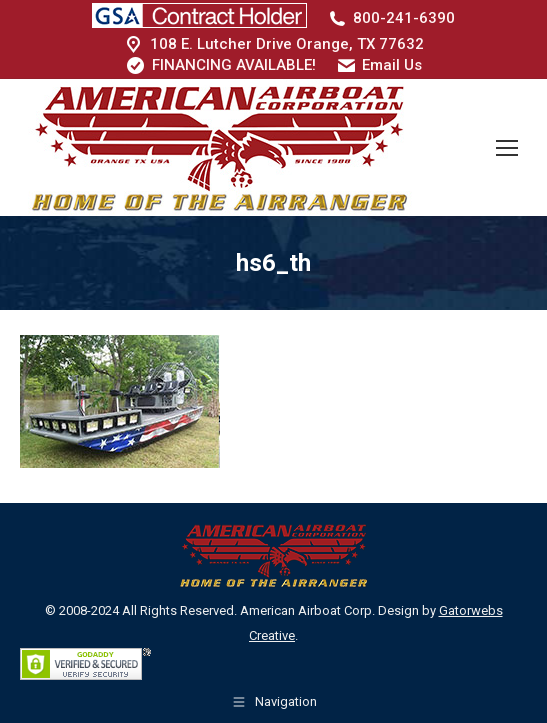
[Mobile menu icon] (507, 148)
